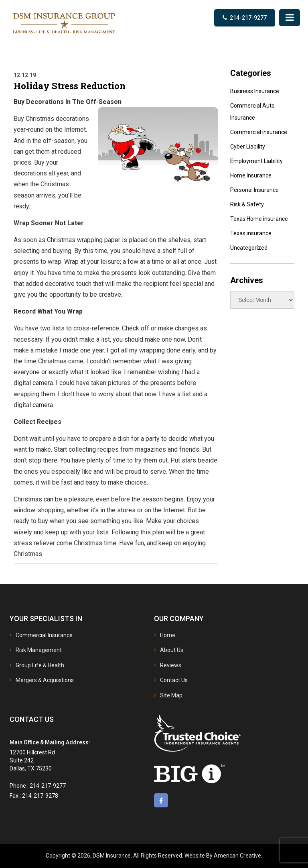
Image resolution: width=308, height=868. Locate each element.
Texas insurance (251, 233)
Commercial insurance (259, 132)
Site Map (171, 695)
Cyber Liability (248, 147)
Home (168, 635)
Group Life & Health (40, 665)
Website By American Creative (223, 856)
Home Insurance (251, 175)
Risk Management (39, 650)
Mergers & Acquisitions (45, 680)
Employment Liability (256, 161)
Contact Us (174, 680)
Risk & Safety (247, 204)
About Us (172, 650)
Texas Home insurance (259, 219)
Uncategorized (249, 248)
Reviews (171, 665)
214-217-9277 (248, 18)
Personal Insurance (254, 190)
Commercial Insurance (44, 635)
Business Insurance (255, 91)
